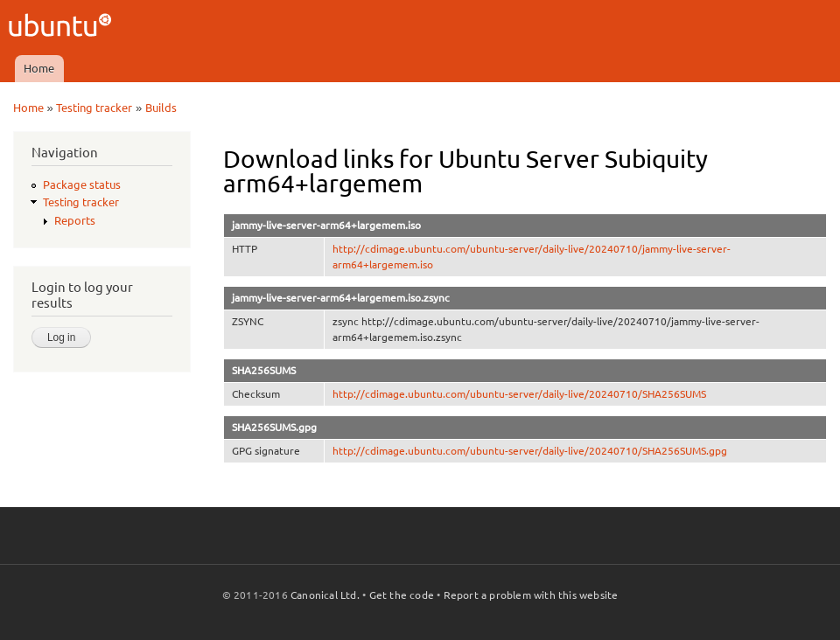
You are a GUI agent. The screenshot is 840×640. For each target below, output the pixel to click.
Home (39, 68)
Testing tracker (94, 108)
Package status (82, 184)
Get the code (402, 595)
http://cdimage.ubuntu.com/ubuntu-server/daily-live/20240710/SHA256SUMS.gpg (530, 451)
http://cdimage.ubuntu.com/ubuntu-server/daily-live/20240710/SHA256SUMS (519, 394)
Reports (75, 220)
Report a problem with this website (531, 595)
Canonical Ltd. (325, 595)
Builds (161, 108)
